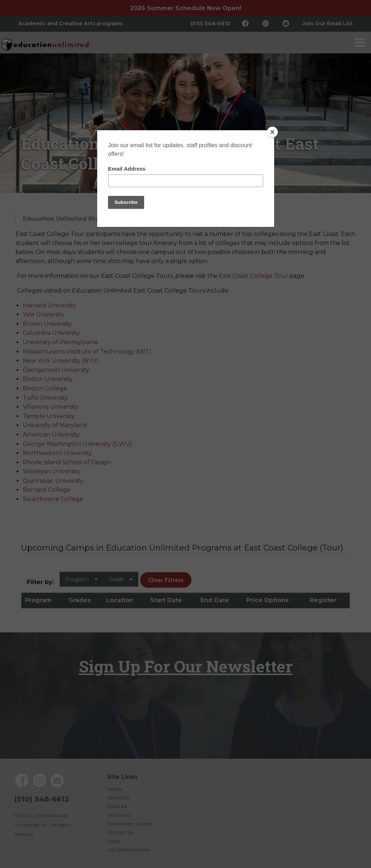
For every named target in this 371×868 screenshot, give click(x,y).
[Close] (272, 132)
